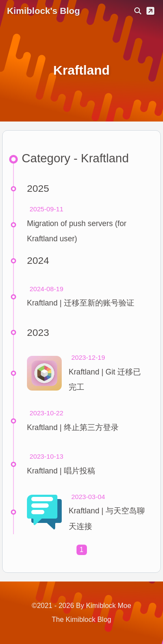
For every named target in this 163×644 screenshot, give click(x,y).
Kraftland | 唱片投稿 (61, 471)
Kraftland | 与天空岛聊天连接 (107, 518)
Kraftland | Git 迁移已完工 (105, 379)
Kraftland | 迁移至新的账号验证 (81, 303)
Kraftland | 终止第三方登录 (73, 427)
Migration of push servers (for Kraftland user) (77, 231)
